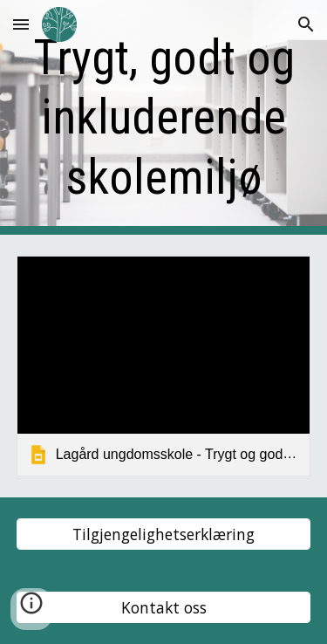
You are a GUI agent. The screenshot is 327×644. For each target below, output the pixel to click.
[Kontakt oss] (164, 608)
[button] (21, 24)
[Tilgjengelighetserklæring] (164, 534)
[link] (164, 366)
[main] (164, 117)
